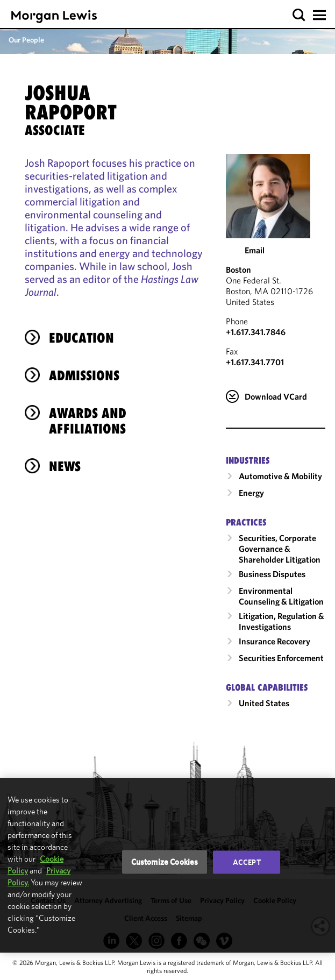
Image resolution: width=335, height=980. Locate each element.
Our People (26, 40)
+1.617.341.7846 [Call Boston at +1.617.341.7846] (256, 332)
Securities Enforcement (281, 658)
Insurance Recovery (275, 641)
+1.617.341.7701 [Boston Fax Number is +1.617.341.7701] (255, 362)
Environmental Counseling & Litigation (281, 596)
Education (81, 338)
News (65, 466)
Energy (251, 493)
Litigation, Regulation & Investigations (281, 621)
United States (264, 703)
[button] (299, 15)
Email (255, 250)
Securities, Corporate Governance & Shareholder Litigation (280, 549)
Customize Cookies (165, 862)
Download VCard (276, 396)
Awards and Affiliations (88, 421)
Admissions (84, 375)
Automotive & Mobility (280, 476)
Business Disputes (272, 574)
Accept (247, 862)
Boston (238, 269)
